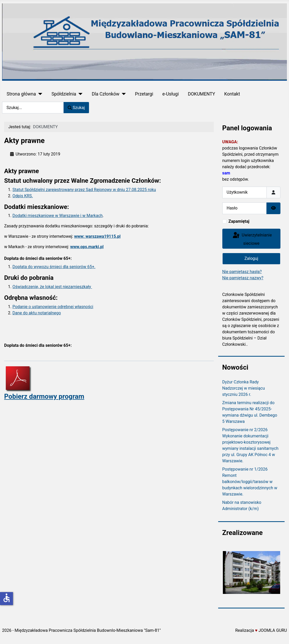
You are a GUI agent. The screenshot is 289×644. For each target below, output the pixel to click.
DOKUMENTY (201, 94)
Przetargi (144, 94)
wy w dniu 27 (119, 190)
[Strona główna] (39, 94)
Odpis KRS (22, 196)
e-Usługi (171, 94)
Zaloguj (251, 258)
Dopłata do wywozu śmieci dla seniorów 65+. (54, 267)
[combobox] (33, 108)
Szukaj (76, 108)
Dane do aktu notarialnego (37, 313)
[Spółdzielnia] (80, 94)
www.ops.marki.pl (87, 247)
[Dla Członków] (123, 94)
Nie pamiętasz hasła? (242, 272)
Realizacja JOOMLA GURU (261, 630)
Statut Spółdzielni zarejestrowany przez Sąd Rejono (60, 190)
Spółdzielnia (64, 94)
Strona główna (21, 94)
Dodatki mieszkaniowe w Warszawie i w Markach (58, 216)
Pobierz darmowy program (44, 396)
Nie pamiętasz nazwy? (243, 278)
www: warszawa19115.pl (97, 236)
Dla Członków (106, 94)
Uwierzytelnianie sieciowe (252, 239)
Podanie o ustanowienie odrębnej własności (53, 307)
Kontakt (232, 94)
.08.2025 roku (143, 190)
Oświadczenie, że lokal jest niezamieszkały (52, 287)
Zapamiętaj (239, 221)
